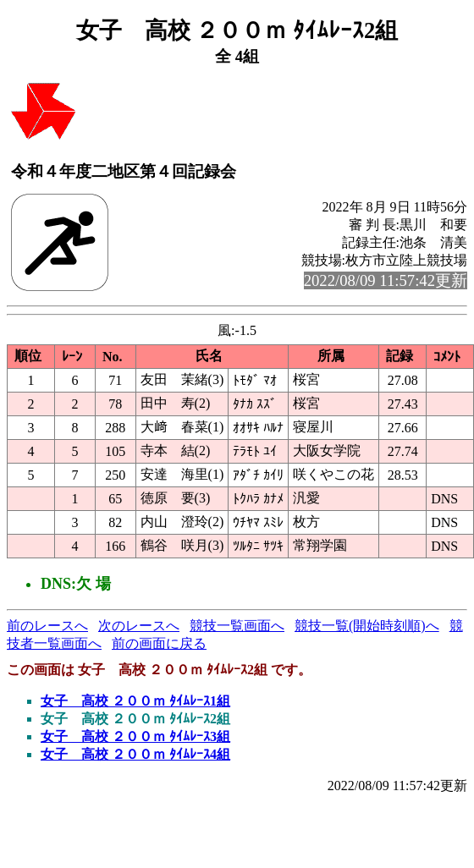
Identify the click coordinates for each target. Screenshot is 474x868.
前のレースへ (47, 626)
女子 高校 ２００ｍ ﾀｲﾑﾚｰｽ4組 (135, 754)
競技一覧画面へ (237, 626)
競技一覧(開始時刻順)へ (367, 626)
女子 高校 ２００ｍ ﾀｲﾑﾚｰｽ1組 (135, 701)
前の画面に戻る (159, 643)
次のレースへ (139, 626)
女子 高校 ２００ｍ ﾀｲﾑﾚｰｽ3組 (135, 736)
